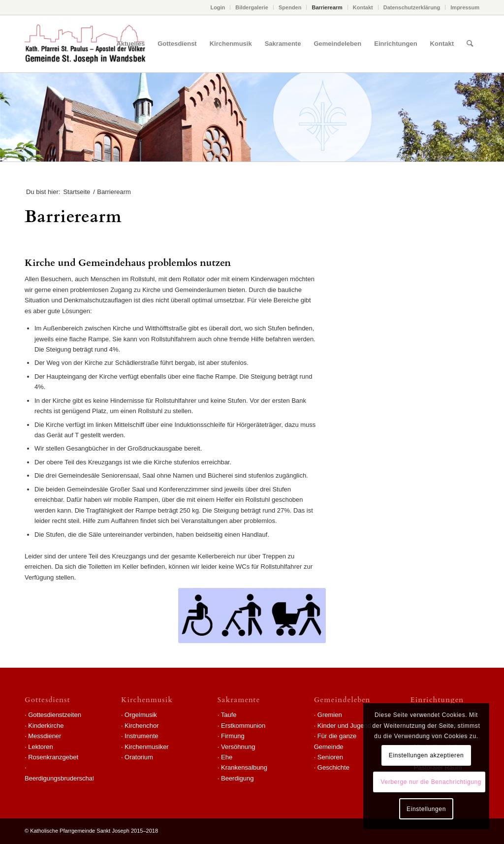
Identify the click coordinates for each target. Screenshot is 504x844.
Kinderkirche (46, 726)
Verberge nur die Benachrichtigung (431, 782)
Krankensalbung (244, 767)
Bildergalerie (252, 7)
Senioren (330, 757)
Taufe (229, 715)
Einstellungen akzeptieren (426, 755)
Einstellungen (426, 809)
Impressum (465, 7)
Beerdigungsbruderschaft (60, 778)
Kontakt (363, 7)
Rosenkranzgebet (53, 757)
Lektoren (41, 747)
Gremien (330, 715)
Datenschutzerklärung (412, 7)
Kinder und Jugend (344, 726)
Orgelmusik (141, 715)
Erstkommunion (243, 726)
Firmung (233, 736)
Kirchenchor (142, 726)
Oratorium (139, 757)
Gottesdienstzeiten (55, 715)
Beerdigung (237, 778)
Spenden (290, 7)
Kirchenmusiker (147, 747)
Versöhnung (238, 747)
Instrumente (142, 736)
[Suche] (470, 44)
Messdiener (45, 736)
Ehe (227, 757)
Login (218, 7)
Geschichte (333, 767)
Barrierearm (327, 7)
